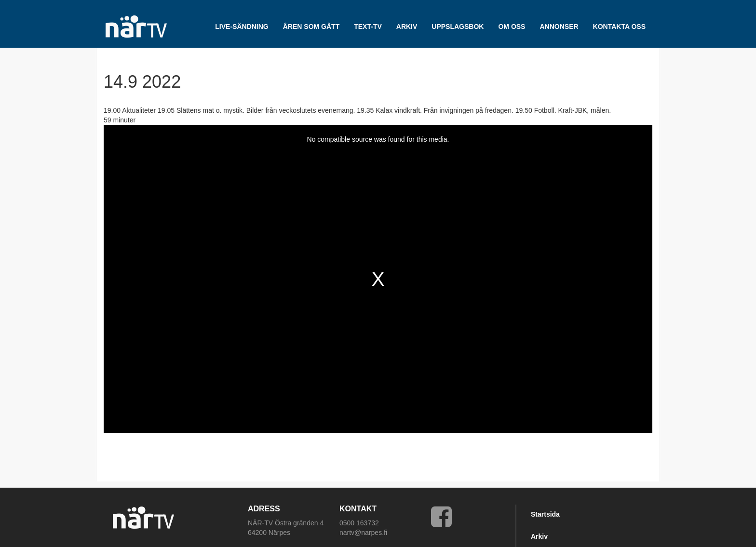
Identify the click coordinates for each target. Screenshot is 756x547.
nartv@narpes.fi (363, 533)
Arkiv (539, 536)
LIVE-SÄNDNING (242, 27)
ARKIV (407, 27)
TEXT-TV (368, 27)
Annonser (559, 27)
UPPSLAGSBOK (458, 27)
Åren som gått (311, 27)
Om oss (512, 27)
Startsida (545, 514)
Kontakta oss (619, 27)
